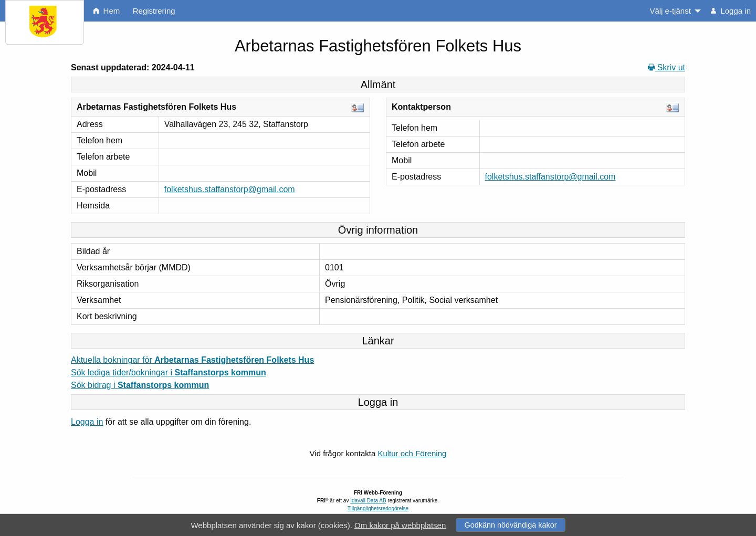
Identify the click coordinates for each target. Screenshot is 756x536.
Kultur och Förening (412, 453)
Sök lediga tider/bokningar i (169, 372)
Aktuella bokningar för (192, 360)
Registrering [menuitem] (154, 11)
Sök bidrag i (140, 385)
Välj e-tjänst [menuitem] (670, 11)
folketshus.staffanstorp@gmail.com (230, 189)
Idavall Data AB (368, 501)
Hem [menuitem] (107, 11)
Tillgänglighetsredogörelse (378, 508)
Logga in (87, 422)
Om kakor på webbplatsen (400, 525)
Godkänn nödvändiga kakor (510, 525)
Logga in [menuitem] (731, 11)
